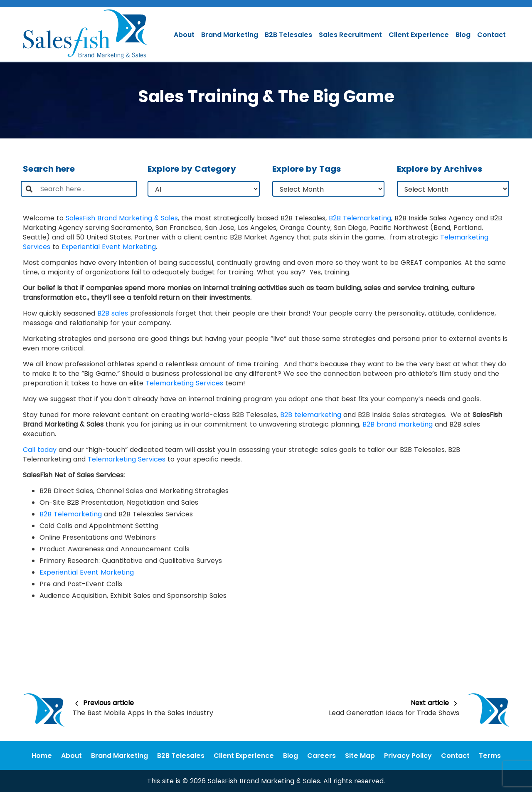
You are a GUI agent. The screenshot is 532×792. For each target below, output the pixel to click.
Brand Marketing (230, 35)
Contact (491, 35)
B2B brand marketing (398, 424)
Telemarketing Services (184, 383)
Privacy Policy (408, 756)
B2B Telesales (288, 35)
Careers (321, 756)
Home (42, 756)
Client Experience (419, 35)
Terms (490, 756)
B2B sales (113, 313)
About (184, 35)
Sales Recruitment (350, 35)
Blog (463, 35)
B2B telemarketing (311, 415)
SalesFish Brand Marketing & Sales (122, 218)
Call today (40, 450)
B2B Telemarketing (360, 218)
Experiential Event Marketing (109, 247)
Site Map (360, 756)
